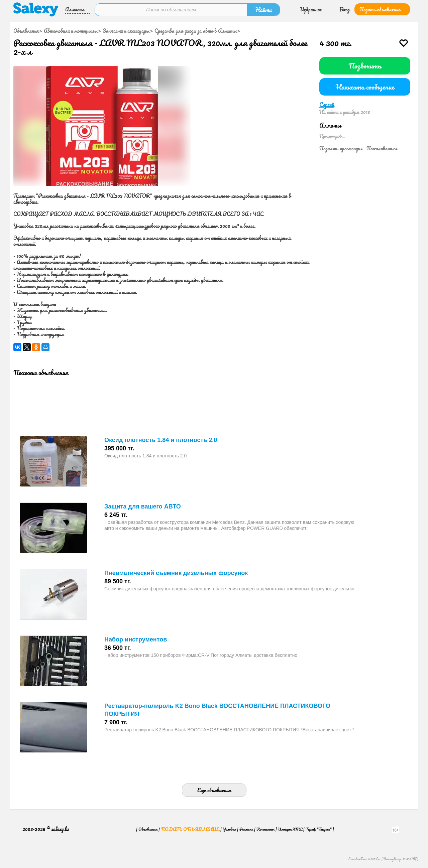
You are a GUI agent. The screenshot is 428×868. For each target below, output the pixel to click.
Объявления (26, 31)
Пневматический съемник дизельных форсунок (176, 573)
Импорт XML (290, 829)
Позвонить (365, 66)
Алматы (75, 9)
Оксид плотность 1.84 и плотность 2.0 (161, 440)
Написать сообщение (365, 87)
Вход (345, 9)
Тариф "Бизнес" (319, 829)
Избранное (311, 9)
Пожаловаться (382, 148)
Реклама (246, 829)
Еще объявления (214, 790)
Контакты (265, 829)
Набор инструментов (136, 639)
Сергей (327, 105)
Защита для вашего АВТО (143, 507)
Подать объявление (380, 9)
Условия (229, 829)
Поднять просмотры (341, 148)
